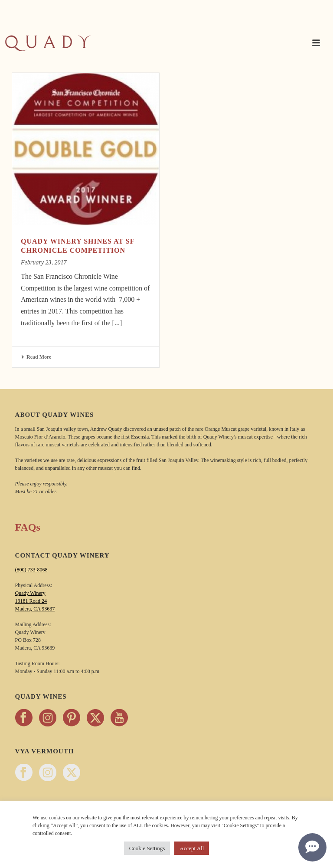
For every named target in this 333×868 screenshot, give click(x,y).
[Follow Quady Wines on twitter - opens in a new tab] (95, 718)
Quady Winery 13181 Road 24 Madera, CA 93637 (35, 601)
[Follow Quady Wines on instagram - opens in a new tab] (48, 718)
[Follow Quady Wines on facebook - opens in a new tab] (24, 718)
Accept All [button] (192, 848)
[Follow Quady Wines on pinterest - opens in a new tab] (72, 718)
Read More (36, 357)
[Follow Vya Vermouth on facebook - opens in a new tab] (24, 773)
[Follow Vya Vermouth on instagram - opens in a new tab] (48, 773)
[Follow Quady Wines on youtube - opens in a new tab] (119, 718)
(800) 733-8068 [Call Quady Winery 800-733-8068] (31, 570)
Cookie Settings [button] (147, 848)
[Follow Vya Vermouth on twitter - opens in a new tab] (72, 773)
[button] (316, 43)
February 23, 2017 (44, 262)
